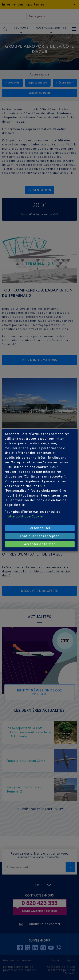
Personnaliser (39, 528)
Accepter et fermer (39, 544)
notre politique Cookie (24, 516)
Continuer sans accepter (39, 536)
